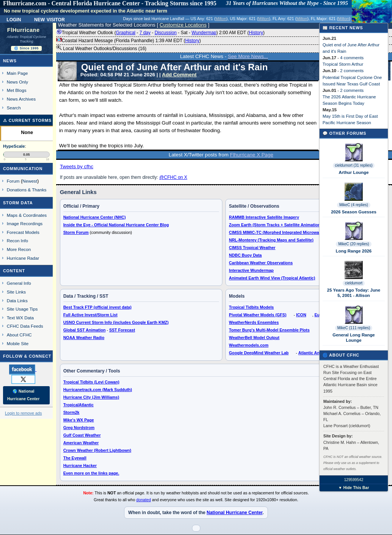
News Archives (21, 99)
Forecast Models (23, 232)
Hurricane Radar (23, 258)
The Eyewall (75, 458)
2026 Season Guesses (354, 212)
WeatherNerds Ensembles (254, 322)
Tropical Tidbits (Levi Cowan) (91, 382)
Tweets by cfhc (77, 166)
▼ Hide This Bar (353, 488)
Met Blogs (17, 90)
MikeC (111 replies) (354, 328)
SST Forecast (122, 330)
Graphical (125, 33)
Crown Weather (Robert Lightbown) (97, 450)
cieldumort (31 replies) (354, 165)
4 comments (352, 58)
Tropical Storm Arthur (343, 64)
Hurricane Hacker (80, 466)
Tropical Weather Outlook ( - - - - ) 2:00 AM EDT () (161, 33)
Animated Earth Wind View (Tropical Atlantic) (272, 278)
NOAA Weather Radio (84, 338)
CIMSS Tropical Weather (252, 248)
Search (14, 108)
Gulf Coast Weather (82, 435)
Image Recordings (25, 223)
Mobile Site (18, 343)
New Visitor (50, 19)
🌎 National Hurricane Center (23, 395)
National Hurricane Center (234, 513)
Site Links (16, 292)
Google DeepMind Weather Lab (259, 353)
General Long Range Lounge (353, 338)
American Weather (81, 443)
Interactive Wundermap (251, 270)
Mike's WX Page (79, 420)
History (256, 33)
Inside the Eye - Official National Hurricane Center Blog (116, 225)
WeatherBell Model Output (254, 338)
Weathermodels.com (249, 345)
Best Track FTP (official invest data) (98, 307)
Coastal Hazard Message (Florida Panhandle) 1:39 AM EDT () (129, 41)
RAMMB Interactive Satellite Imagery (264, 217)
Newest (30, 181)
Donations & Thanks (27, 190)
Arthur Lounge (353, 172)
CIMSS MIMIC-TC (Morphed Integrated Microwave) (277, 232)
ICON (301, 315)
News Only (17, 82)
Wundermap (204, 33)
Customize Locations (183, 25)
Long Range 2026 (354, 251)
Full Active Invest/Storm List (91, 315)
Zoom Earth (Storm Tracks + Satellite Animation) (275, 225)
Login (14, 19)
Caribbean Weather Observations (261, 263)
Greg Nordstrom (79, 428)
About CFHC (19, 335)
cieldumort (354, 283)
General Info (19, 283)
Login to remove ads (23, 413)
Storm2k (72, 412)
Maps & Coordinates (27, 215)
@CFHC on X (173, 177)
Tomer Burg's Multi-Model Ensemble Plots (269, 330)
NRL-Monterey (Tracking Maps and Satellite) (271, 240)
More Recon (19, 249)
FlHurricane (24, 30)
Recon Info (17, 241)
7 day (145, 33)
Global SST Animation (85, 330)
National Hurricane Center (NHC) (95, 217)
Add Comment (179, 75)
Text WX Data (20, 318)
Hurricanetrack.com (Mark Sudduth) (98, 390)
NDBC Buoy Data (245, 255)
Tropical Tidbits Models (251, 307)
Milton (221, 19)
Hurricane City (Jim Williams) (91, 397)
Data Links (17, 301)
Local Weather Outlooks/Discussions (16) (101, 48)
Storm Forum (76, 232)
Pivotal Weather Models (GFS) (257, 315)
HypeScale (14, 146)
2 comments (352, 71)
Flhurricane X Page (252, 155)
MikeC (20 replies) (353, 244)
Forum (13, 181)
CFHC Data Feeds (25, 326)
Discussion (165, 33)
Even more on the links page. (91, 473)
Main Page (17, 73)
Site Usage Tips (22, 309)
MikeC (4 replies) (354, 205)
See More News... (248, 56)
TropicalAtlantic (79, 405)
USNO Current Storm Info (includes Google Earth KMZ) (116, 322)
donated (144, 500)
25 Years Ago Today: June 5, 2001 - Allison (354, 293)
